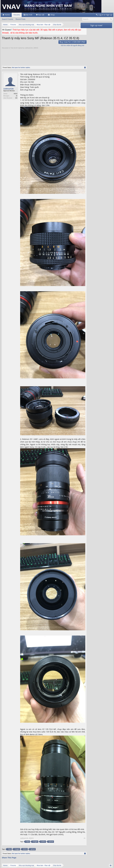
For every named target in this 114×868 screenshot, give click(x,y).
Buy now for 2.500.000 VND (65, 42)
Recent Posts (20, 19)
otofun (43, 774)
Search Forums (7, 19)
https (28, 774)
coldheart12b (29, 48)
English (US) (5, 863)
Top (108, 863)
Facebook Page (65, 845)
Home (105, 863)
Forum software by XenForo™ (17, 866)
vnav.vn (5, 848)
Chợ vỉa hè (14, 48)
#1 (77, 770)
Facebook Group (65, 847)
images (35, 774)
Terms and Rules (108, 866)
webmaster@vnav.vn (9, 847)
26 (17, 96)
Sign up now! (96, 25)
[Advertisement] (48, 56)
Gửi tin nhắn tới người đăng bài (65, 45)
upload (51, 774)
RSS (112, 863)
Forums (17, 15)
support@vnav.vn (8, 845)
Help (100, 863)
